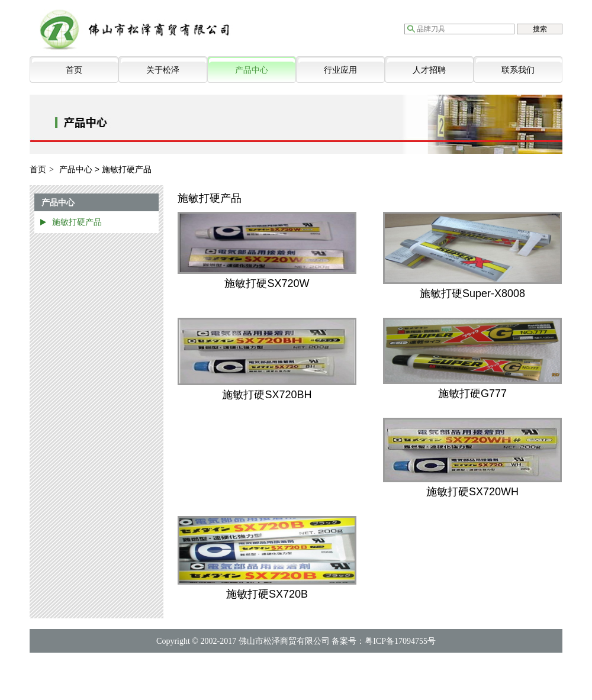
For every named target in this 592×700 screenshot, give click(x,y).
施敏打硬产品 (77, 222)
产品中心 (252, 70)
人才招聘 (429, 70)
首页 (74, 70)
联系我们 (518, 70)
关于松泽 (163, 70)
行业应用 (340, 70)
